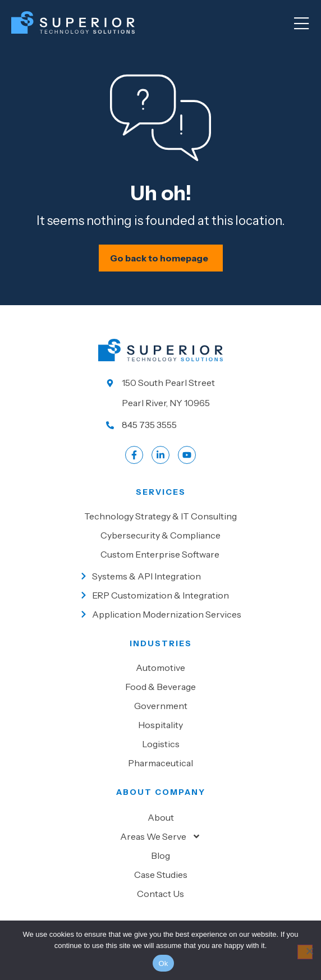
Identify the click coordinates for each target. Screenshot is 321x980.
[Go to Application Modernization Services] (161, 614)
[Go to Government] (160, 706)
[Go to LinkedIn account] (160, 455)
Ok (163, 963)
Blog (160, 855)
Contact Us (160, 894)
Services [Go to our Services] (161, 492)
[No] (305, 952)
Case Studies (161, 875)
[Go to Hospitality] (160, 725)
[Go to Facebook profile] (134, 455)
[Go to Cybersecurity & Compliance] (160, 535)
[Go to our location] (160, 393)
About (161, 817)
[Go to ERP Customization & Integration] (161, 595)
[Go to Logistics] (160, 744)
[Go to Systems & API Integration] (161, 576)
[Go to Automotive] (160, 668)
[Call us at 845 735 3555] (160, 425)
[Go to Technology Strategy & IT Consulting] (160, 516)
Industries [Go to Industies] (161, 643)
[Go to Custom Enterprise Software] (160, 554)
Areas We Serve (160, 836)
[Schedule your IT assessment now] (161, 258)
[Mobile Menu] (301, 24)
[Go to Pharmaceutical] (160, 763)
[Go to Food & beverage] (160, 687)
